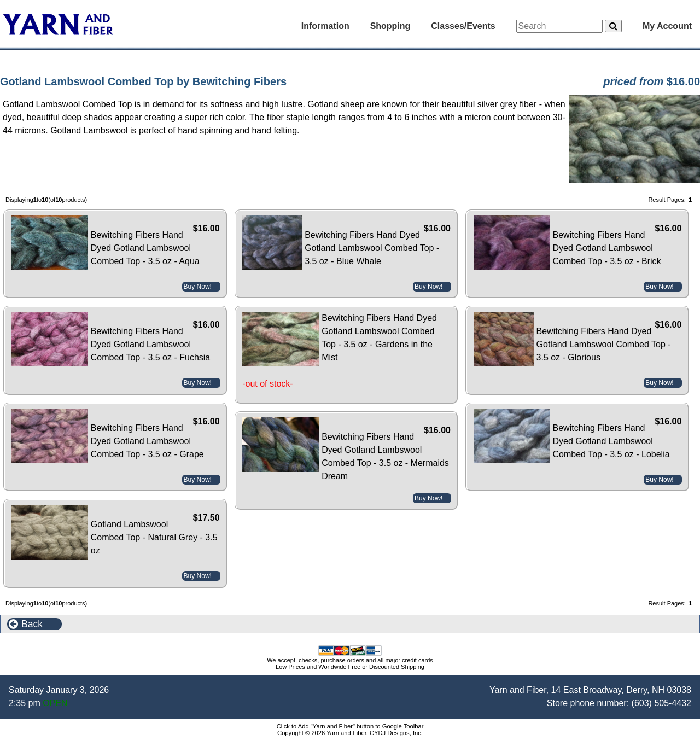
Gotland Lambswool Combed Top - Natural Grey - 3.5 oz (154, 537)
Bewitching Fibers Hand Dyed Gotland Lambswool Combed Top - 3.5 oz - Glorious (604, 344)
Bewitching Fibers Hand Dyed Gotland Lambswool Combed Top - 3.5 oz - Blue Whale (372, 248)
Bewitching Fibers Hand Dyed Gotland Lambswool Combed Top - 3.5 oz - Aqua (145, 248)
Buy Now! (198, 287)
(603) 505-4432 (661, 703)
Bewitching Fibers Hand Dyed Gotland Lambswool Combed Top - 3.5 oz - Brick (607, 248)
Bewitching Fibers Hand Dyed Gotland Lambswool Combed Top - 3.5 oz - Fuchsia (150, 344)
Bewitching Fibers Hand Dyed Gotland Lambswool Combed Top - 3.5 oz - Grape (147, 441)
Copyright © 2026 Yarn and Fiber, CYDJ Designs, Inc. (350, 733)
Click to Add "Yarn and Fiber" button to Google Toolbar (350, 726)
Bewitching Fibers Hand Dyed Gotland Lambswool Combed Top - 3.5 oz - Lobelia (611, 441)
